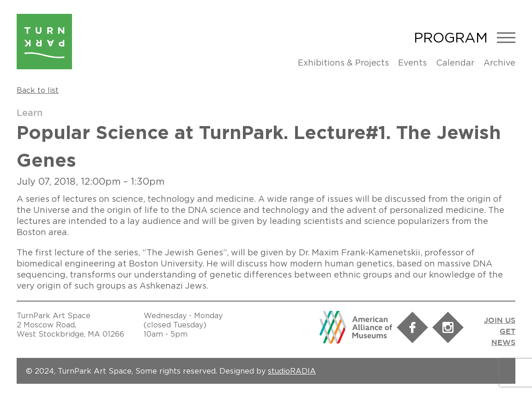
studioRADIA (292, 371)
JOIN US (500, 321)
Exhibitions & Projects (343, 63)
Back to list (38, 90)
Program (451, 37)
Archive (499, 63)
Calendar (455, 63)
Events (412, 63)
